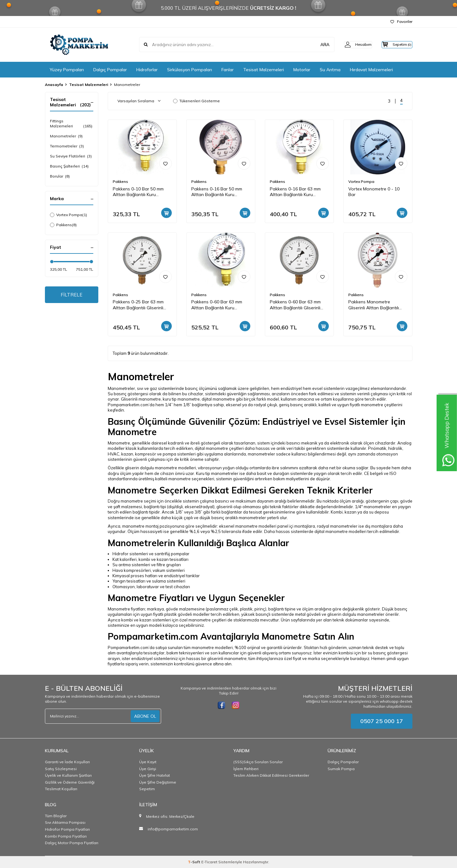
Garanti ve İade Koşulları (67, 762)
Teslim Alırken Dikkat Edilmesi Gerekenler (271, 775)
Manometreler (66, 136)
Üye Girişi (148, 769)
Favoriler (401, 21)
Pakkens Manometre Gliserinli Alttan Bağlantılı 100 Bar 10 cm (374, 305)
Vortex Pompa (68, 215)
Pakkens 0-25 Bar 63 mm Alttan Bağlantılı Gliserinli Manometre (138, 305)
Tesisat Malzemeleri (264, 70)
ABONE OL (145, 716)
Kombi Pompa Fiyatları (66, 836)
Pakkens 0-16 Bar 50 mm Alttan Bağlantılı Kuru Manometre (217, 192)
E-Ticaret (209, 862)
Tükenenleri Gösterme (196, 101)
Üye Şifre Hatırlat (155, 775)
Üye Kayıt (148, 762)
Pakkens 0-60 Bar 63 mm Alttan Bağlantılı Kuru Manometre (217, 305)
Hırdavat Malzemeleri (371, 70)
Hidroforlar (147, 70)
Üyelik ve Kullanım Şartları (68, 775)
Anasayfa (54, 85)
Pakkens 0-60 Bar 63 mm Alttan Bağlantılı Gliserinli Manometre (295, 305)
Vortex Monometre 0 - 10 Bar (374, 192)
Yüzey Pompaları (67, 70)
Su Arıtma (330, 70)
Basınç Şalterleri (69, 166)
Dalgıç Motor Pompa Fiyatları (72, 843)
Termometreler (67, 146)
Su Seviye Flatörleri (71, 156)
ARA (314, 45)
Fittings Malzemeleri (72, 124)
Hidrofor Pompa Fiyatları (67, 829)
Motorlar (302, 70)
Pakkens (63, 225)
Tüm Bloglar (56, 816)
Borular (60, 176)
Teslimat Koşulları (61, 789)
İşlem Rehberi (246, 769)
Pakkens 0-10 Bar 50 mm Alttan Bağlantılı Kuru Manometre (138, 192)
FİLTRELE (71, 295)
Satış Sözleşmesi (61, 769)
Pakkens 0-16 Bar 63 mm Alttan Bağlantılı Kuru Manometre (295, 192)
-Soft (195, 862)
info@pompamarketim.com (173, 829)
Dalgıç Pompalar (110, 70)
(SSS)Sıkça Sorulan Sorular (258, 762)
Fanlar (228, 70)
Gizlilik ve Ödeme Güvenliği (70, 782)
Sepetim (147, 789)
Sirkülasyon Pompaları (190, 70)
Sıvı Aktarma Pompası (65, 822)
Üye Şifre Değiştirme (158, 782)
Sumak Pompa (341, 769)
